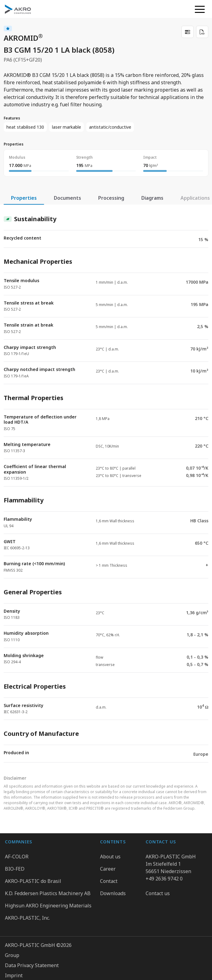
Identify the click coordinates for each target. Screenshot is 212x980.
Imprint (14, 934)
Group (12, 914)
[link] (188, 32)
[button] (200, 9)
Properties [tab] (24, 198)
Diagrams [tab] (152, 198)
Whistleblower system (31, 944)
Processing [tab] (111, 198)
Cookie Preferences (27, 954)
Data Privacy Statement (32, 924)
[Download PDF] (202, 32)
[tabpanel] (106, 484)
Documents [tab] (67, 198)
